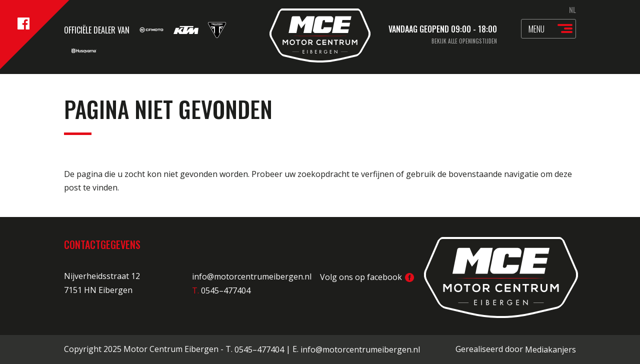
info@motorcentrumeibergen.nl (252, 277)
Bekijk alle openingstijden (464, 41)
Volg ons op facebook (367, 277)
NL (572, 9)
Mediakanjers (550, 349)
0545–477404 (259, 349)
